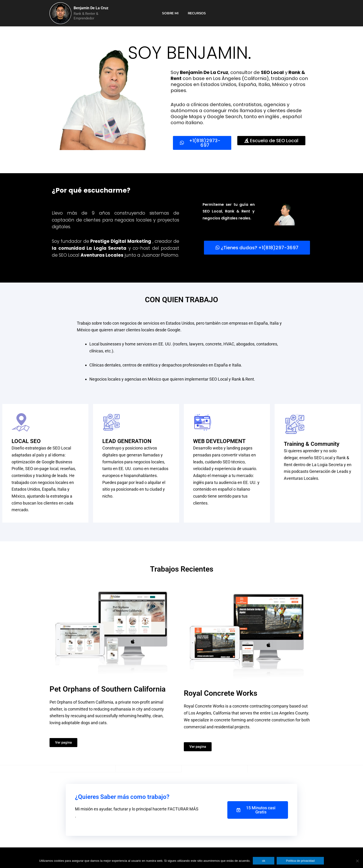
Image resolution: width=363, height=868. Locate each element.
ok (264, 861)
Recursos (197, 13)
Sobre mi (170, 13)
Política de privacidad (300, 861)
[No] (357, 861)
